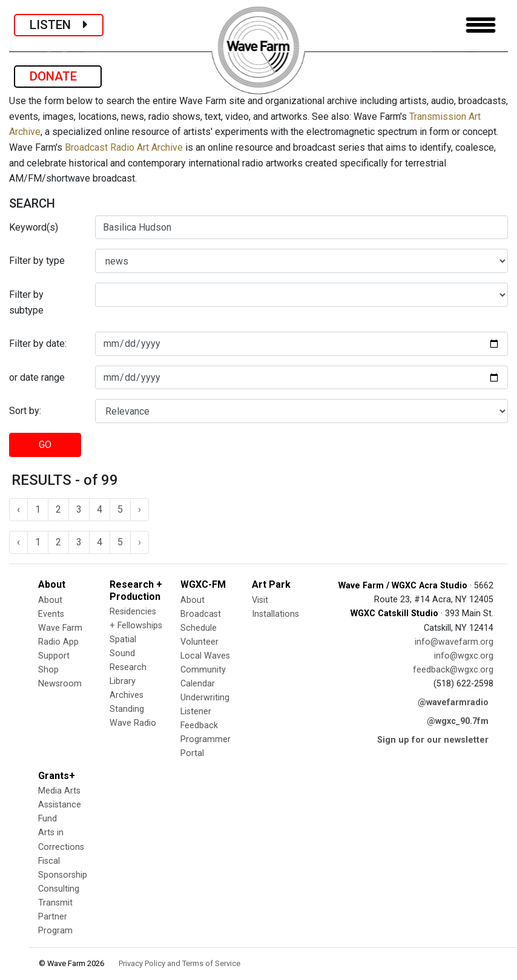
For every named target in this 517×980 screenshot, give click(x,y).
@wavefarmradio (453, 702)
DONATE (58, 76)
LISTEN (59, 25)
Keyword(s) (34, 227)
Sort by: (25, 411)
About (50, 600)
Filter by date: (38, 344)
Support (54, 656)
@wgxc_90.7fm (458, 721)
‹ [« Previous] (18, 509)
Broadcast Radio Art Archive (124, 147)
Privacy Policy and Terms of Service (179, 963)
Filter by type (37, 261)
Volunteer (199, 642)
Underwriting (205, 698)
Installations (275, 614)
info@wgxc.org (464, 656)
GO (45, 445)
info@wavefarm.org (454, 642)
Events (51, 614)
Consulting (59, 889)
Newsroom (60, 684)
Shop (48, 670)
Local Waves (205, 656)
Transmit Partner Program (55, 917)
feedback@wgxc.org (453, 670)
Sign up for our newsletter (433, 740)
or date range (37, 377)
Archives (127, 695)
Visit (260, 600)
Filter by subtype (26, 302)
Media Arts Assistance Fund (60, 805)
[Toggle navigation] (481, 25)
